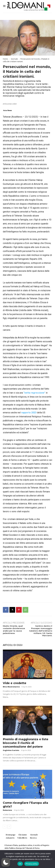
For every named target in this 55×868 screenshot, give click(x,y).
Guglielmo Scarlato (11, 750)
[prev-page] (5, 827)
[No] (51, 859)
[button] (6, 862)
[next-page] (9, 827)
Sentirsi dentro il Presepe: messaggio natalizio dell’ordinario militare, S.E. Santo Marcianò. (41, 631)
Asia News (8, 110)
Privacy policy (32, 864)
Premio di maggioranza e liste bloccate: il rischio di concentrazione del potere (26, 743)
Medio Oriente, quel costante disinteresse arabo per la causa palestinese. (14, 630)
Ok (20, 864)
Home (5, 59)
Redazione (7, 810)
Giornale (14, 59)
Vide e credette (15, 683)
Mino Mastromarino (11, 687)
